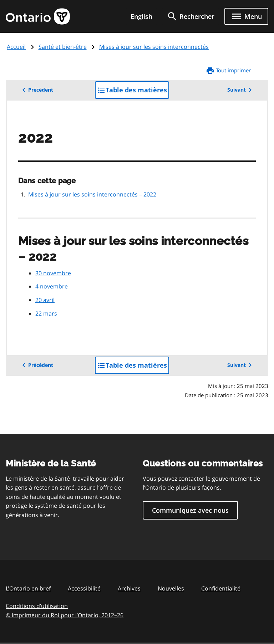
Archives (129, 588)
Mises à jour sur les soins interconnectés (154, 47)
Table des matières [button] (133, 92)
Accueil (16, 47)
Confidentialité (221, 588)
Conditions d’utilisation (37, 606)
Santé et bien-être (63, 47)
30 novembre (53, 273)
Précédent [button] (36, 90)
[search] (191, 16)
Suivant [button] (241, 90)
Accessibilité (84, 588)
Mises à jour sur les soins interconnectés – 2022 (92, 194)
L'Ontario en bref (28, 588)
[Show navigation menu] (246, 16)
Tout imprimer (228, 71)
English (141, 16)
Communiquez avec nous (190, 510)
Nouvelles (171, 588)
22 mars (46, 313)
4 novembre (52, 286)
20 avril (45, 300)
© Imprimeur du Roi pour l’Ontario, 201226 (65, 615)
